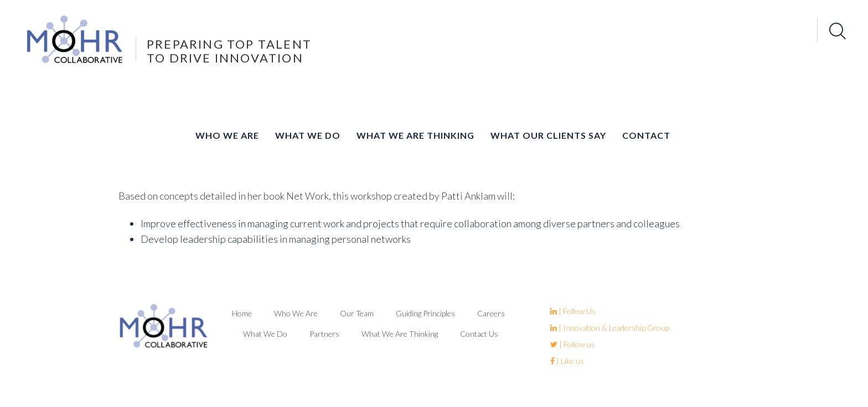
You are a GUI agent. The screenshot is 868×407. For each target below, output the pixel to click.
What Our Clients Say (548, 135)
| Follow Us (573, 311)
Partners (324, 334)
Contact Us (479, 334)
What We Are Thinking (415, 135)
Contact (646, 135)
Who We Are (227, 135)
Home (242, 313)
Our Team (357, 313)
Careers (491, 313)
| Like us (567, 361)
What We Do (308, 135)
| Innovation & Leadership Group (610, 328)
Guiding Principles (425, 313)
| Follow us (573, 344)
